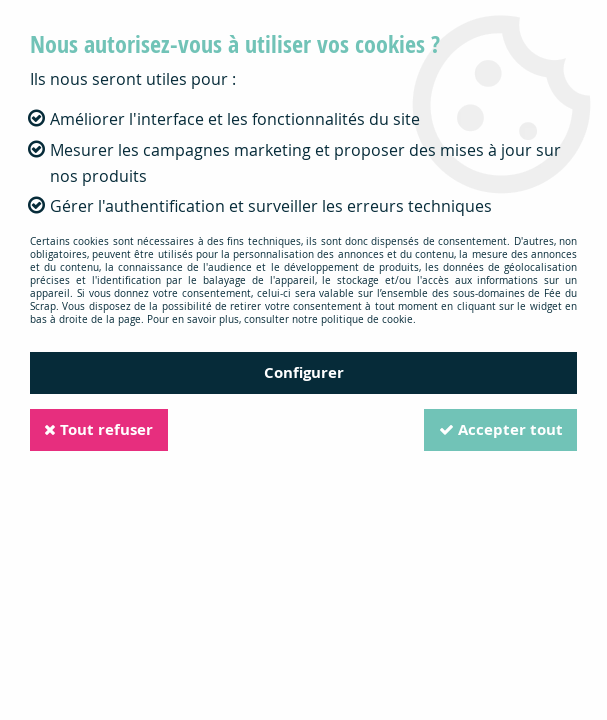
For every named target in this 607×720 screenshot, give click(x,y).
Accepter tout (499, 429)
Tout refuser (100, 429)
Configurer (304, 372)
